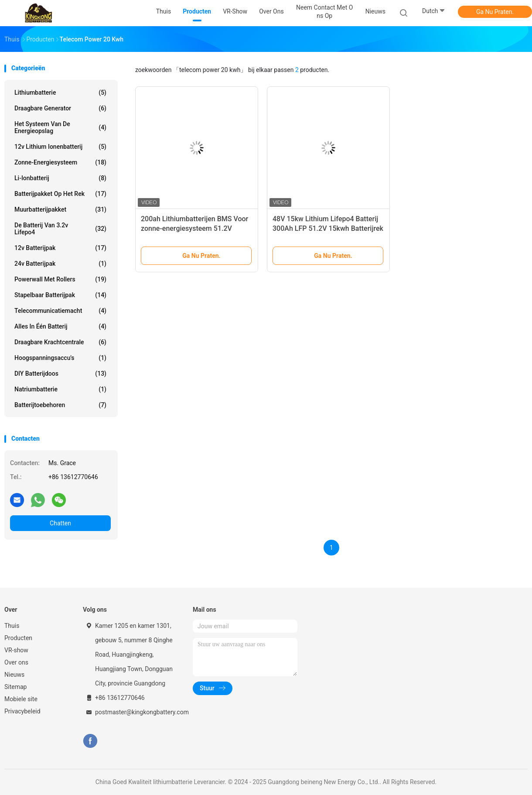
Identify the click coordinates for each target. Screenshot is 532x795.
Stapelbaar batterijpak (60, 295)
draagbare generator (60, 108)
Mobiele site (21, 699)
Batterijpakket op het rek (60, 194)
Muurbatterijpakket (60, 209)
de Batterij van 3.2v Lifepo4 (60, 229)
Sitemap (15, 687)
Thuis (12, 626)
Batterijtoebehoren (60, 405)
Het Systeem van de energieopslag (60, 127)
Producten (18, 638)
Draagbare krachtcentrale (60, 342)
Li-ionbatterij (60, 178)
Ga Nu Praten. (495, 12)
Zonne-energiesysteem (60, 162)
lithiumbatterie (60, 93)
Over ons (16, 662)
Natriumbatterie (60, 389)
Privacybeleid (22, 711)
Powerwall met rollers (60, 279)
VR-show (16, 650)
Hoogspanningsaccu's (60, 358)
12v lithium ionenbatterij (60, 147)
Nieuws (14, 675)
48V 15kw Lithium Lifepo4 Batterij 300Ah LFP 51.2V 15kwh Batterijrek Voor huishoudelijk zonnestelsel (328, 228)
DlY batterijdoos (60, 374)
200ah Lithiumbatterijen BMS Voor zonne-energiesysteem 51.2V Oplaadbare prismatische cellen (194, 228)
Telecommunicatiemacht (60, 311)
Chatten (60, 523)
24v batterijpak (60, 264)
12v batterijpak (60, 248)
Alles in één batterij (60, 326)
